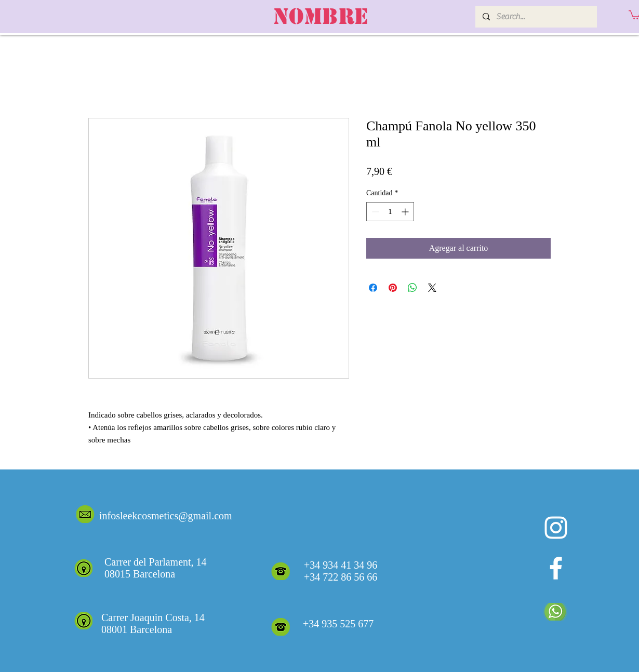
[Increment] (406, 212)
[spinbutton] (390, 212)
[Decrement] (374, 212)
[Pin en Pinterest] (393, 288)
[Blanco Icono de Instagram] (556, 528)
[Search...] (536, 17)
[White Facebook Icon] (556, 568)
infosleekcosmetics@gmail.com (166, 516)
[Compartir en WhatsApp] (412, 288)
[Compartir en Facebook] (373, 288)
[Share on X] (432, 288)
